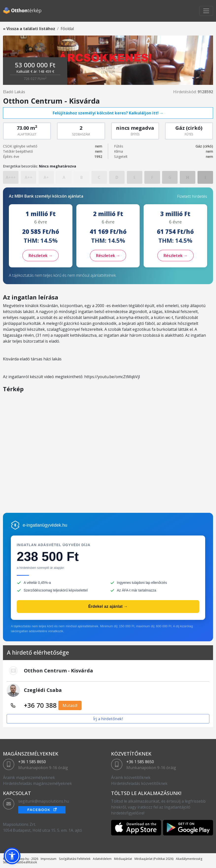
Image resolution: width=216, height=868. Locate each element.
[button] (12, 856)
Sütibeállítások (27, 862)
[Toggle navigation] (206, 11)
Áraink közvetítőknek (131, 777)
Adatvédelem (102, 859)
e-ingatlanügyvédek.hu (45, 525)
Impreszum (49, 859)
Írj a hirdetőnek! (108, 719)
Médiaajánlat (123, 859)
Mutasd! (70, 705)
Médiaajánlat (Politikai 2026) (154, 859)
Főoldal (67, 29)
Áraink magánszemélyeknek (29, 777)
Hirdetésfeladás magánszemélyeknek (37, 783)
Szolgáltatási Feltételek (75, 859)
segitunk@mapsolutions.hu (44, 801)
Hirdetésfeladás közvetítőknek (139, 783)
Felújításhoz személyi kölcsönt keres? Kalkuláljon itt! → (108, 113)
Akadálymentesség (189, 859)
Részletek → (41, 256)
